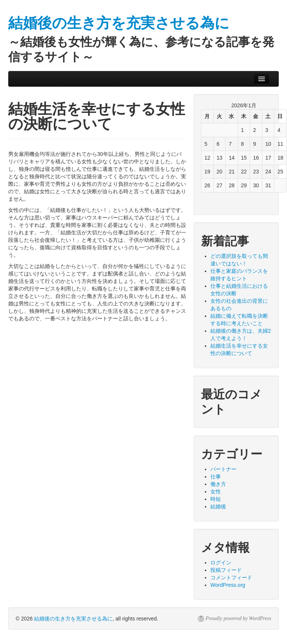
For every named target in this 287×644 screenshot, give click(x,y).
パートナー (223, 469)
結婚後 (218, 506)
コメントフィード (231, 577)
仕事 (216, 477)
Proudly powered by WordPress (238, 618)
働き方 (218, 484)
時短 (216, 499)
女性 (216, 492)
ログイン (221, 563)
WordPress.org (228, 585)
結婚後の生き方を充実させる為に (73, 619)
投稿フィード (226, 570)
